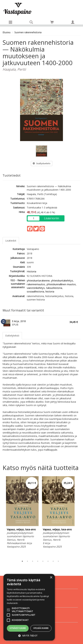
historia (50, 291)
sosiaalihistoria (35, 291)
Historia (31, 271)
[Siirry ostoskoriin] (52, 22)
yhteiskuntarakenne (38, 280)
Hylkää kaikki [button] (41, 628)
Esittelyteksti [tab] (12, 336)
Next (79, 516)
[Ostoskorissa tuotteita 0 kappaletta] (52, 23)
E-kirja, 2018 (19, 321)
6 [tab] (48, 561)
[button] (29, 636)
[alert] (29, 607)
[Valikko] (10, 22)
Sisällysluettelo (42, 163)
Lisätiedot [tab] (11, 241)
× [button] (51, 578)
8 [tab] (58, 561)
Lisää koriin (52, 218)
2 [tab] (27, 561)
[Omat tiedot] (73, 22)
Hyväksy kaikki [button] (18, 628)
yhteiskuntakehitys (62, 280)
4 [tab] (38, 561)
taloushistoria (54, 288)
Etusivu (7, 32)
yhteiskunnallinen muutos (61, 284)
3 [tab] (33, 561)
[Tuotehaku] (31, 22)
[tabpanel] (22, 513)
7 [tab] (53, 561)
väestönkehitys (36, 288)
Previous (2, 516)
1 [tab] (22, 561)
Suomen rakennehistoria (28, 32)
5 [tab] (43, 561)
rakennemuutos (36, 284)
